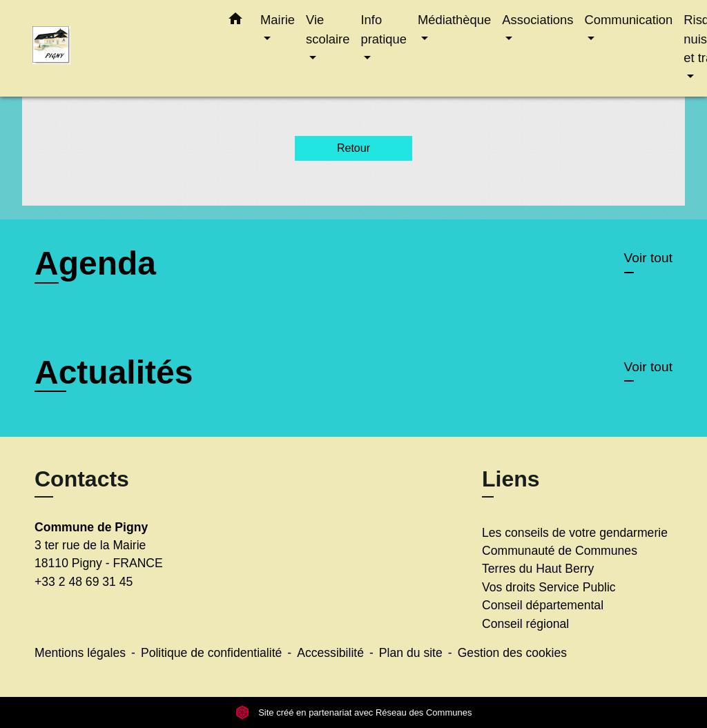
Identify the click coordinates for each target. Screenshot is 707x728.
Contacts (82, 479)
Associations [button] (537, 20)
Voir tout (648, 258)
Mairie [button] (278, 20)
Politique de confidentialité (211, 653)
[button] (235, 21)
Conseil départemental (543, 605)
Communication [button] (629, 20)
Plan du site (411, 653)
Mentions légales (80, 653)
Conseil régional (525, 624)
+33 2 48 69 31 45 (84, 582)
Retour (353, 148)
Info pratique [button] (383, 29)
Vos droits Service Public (549, 587)
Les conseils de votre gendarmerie (575, 533)
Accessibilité (330, 653)
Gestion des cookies (512, 653)
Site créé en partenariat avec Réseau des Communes (354, 712)
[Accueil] (119, 49)
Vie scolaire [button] (328, 29)
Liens (511, 479)
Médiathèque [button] (454, 20)
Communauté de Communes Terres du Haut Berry (560, 560)
